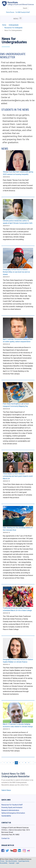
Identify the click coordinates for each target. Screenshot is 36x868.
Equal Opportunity (24, 861)
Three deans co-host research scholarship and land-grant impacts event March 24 (18, 476)
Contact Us (5, 838)
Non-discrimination (11, 861)
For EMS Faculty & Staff (23, 12)
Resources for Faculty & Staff (12, 805)
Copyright (12, 863)
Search (25, 8)
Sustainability (6, 816)
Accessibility (4, 863)
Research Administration (10, 810)
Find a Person (10, 12)
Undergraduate (14, 25)
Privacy (2, 861)
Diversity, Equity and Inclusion (12, 807)
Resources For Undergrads (13, 28)
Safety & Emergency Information (13, 813)
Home (4, 25)
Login (17, 863)
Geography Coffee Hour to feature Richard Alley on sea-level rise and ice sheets (16, 272)
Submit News (6, 790)
